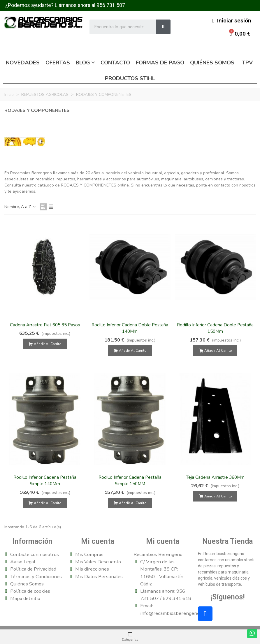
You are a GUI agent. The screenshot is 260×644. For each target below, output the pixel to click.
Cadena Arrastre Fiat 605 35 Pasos (45, 325)
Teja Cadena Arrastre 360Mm (215, 477)
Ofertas (58, 63)
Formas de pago (160, 63)
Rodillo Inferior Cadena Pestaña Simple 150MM (130, 481)
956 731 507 (111, 5)
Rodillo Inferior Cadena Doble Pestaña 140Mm (130, 328)
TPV (247, 63)
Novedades (23, 63)
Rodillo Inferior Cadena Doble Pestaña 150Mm (215, 328)
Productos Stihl (130, 78)
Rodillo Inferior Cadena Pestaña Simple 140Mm (45, 481)
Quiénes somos (212, 63)
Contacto (115, 63)
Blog (83, 63)
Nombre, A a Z (20, 207)
